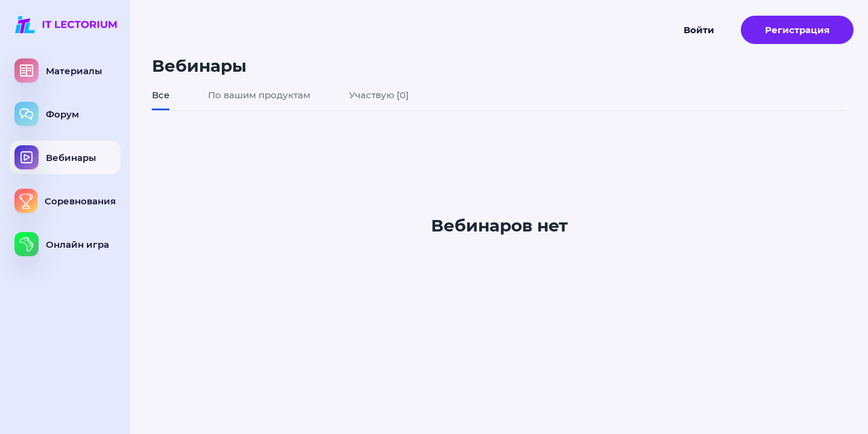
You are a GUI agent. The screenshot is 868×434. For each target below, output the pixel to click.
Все (161, 95)
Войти (699, 30)
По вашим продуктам (259, 95)
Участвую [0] (379, 95)
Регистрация (797, 30)
